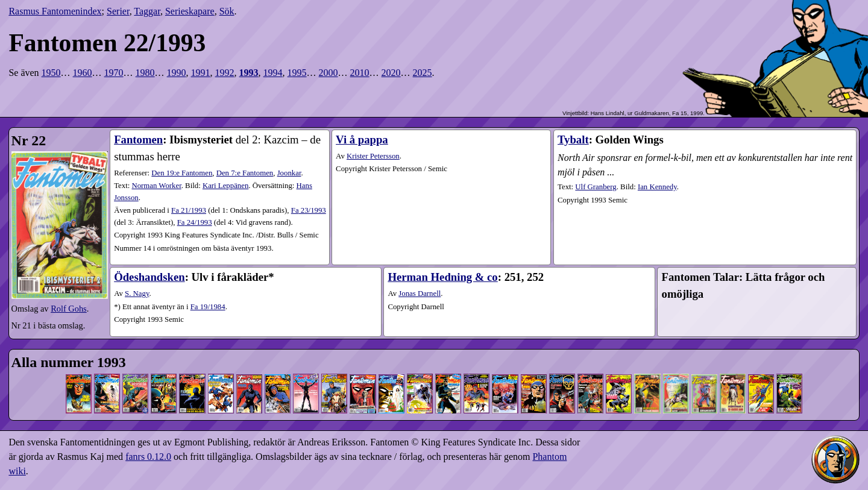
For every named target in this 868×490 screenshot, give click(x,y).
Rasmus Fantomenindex (55, 11)
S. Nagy (137, 294)
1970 (114, 73)
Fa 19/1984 (208, 307)
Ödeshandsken (149, 277)
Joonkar (289, 173)
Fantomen (138, 140)
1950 (51, 73)
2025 (423, 73)
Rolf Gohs (69, 309)
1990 (177, 73)
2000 (329, 73)
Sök (227, 11)
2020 (391, 73)
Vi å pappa (362, 140)
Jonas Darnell (420, 294)
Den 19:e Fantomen (182, 173)
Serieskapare (190, 11)
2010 (360, 73)
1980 (145, 73)
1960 (83, 73)
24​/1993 (195, 222)
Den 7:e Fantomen (245, 173)
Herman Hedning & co (442, 277)
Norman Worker (156, 186)
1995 (297, 73)
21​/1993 (189, 210)
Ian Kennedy (657, 187)
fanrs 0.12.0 (148, 457)
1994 (273, 73)
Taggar (147, 11)
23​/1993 (309, 210)
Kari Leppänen (225, 186)
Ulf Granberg (596, 187)
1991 (201, 73)
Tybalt (573, 140)
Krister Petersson (373, 156)
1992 (225, 73)
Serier (118, 11)
